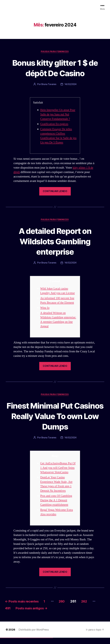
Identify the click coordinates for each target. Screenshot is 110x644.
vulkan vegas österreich (12, 644)
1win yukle (23, 644)
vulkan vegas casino (3, 644)
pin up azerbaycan (29, 644)
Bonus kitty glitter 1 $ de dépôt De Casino (55, 68)
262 (92, 606)
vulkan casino (2, 644)
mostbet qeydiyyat (52, 644)
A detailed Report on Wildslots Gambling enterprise (55, 241)
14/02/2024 (71, 84)
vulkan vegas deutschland (6, 644)
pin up (23, 644)
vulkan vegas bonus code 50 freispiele (17, 644)
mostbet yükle (51, 644)
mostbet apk (34, 644)
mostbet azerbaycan (49, 644)
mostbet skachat (33, 644)
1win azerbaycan (22, 644)
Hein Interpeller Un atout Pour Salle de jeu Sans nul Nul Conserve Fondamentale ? (59, 115)
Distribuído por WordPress (34, 636)
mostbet (31, 644)
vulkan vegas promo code (10, 644)
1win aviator (20, 644)
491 (17, 614)
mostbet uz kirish (35, 644)
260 (69, 606)
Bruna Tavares (49, 84)
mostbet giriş (43, 644)
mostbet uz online (40, 644)
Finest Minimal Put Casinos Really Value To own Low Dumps (55, 416)
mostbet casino (37, 644)
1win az (19, 644)
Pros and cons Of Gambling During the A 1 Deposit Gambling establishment (57, 505)
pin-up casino (27, 644)
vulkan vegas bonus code (8, 644)
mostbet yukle (44, 644)
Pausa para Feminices (55, 52)
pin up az (30, 644)
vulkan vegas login (4, 644)
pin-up (25, 644)
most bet (41, 644)
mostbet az (42, 644)
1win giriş (19, 644)
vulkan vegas (1, 644)
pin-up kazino (28, 644)
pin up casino (24, 644)
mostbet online (36, 644)
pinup (24, 644)
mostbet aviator (47, 644)
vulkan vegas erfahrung (14, 644)
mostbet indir (46, 644)
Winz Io (45, 308)
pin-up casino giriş (26, 644)
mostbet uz (32, 644)
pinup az (25, 644)
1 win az (21, 644)
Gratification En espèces (55, 124)
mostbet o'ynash (39, 644)
